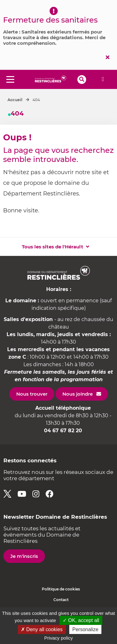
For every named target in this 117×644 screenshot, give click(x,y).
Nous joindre (78, 394)
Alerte (103, 79)
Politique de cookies (61, 589)
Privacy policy (59, 638)
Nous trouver (32, 394)
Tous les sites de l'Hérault (53, 247)
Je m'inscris (24, 556)
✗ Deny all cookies (42, 629)
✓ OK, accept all (81, 620)
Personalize (85, 629)
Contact (61, 600)
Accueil (15, 100)
